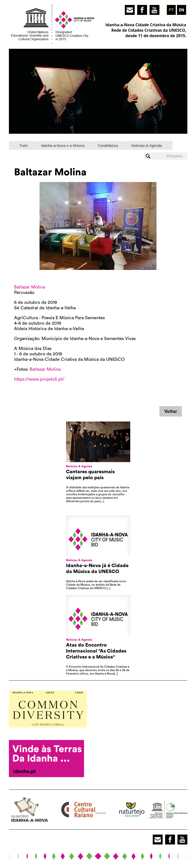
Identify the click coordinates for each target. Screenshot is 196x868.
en (182, 10)
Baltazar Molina (30, 287)
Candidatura (108, 145)
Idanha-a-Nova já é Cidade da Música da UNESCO (97, 569)
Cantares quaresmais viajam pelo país (90, 475)
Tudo (23, 145)
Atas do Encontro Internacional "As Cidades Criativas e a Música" (96, 651)
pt (171, 10)
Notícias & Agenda (147, 145)
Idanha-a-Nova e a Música (63, 145)
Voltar (171, 411)
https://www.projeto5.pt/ (39, 379)
